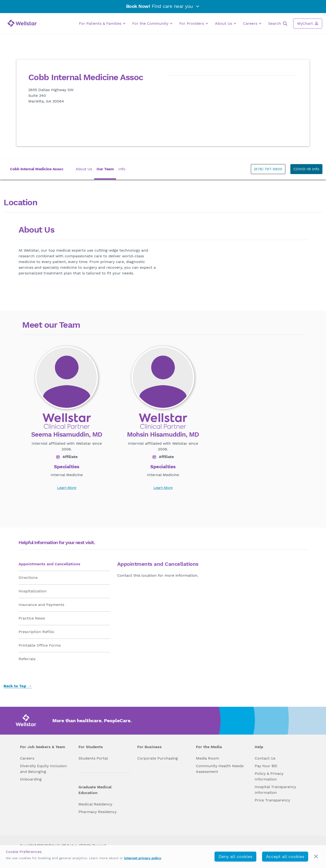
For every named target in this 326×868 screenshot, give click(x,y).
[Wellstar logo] (22, 23)
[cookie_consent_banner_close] (316, 856)
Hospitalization (33, 591)
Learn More (67, 488)
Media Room (207, 758)
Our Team (105, 169)
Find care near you (163, 6)
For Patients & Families (102, 24)
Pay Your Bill (266, 766)
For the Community (152, 24)
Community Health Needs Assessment (220, 769)
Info (122, 169)
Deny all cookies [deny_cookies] (235, 856)
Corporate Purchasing (158, 758)
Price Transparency (272, 800)
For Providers (194, 24)
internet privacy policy (143, 858)
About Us (226, 24)
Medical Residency (95, 804)
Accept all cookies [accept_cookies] (285, 856)
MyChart (308, 23)
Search (278, 24)
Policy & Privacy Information (269, 776)
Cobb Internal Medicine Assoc (37, 169)
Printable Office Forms (40, 645)
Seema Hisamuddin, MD (67, 435)
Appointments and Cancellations (49, 564)
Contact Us (265, 758)
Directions (28, 578)
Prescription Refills (36, 632)
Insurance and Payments (41, 605)
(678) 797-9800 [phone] (268, 169)
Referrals (27, 659)
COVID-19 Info (306, 169)
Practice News (32, 618)
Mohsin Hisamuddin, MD (163, 435)
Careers (252, 24)
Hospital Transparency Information (275, 790)
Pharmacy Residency (97, 812)
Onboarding (31, 779)
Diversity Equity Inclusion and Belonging (43, 769)
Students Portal (93, 758)
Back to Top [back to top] (18, 686)
